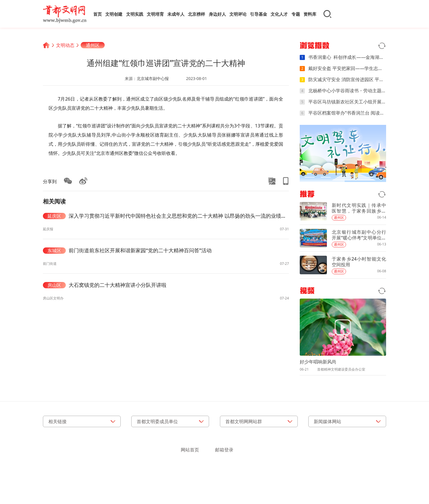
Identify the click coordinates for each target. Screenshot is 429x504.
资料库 (310, 14)
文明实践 (135, 14)
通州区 (93, 45)
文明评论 (238, 14)
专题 (296, 14)
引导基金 (259, 14)
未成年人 (176, 14)
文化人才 (279, 14)
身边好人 (217, 14)
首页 (98, 14)
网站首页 (190, 450)
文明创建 (114, 14)
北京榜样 (196, 14)
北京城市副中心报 (153, 78)
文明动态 (65, 45)
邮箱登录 (224, 450)
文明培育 (155, 14)
